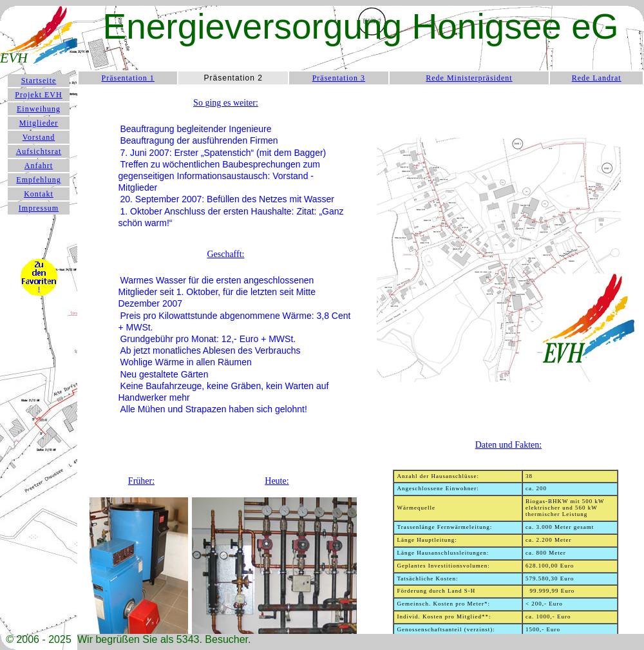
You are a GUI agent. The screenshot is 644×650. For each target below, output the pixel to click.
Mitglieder (39, 123)
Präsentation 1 (128, 78)
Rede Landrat (597, 78)
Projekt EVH (38, 95)
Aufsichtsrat (39, 151)
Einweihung (39, 109)
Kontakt (39, 194)
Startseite (39, 81)
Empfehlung (38, 180)
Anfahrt (39, 166)
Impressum (39, 208)
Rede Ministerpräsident (469, 78)
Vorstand (39, 137)
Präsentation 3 (339, 78)
